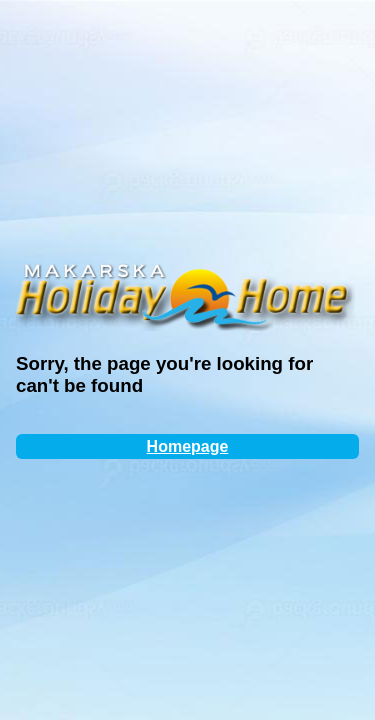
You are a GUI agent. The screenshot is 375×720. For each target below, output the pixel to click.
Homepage (188, 446)
